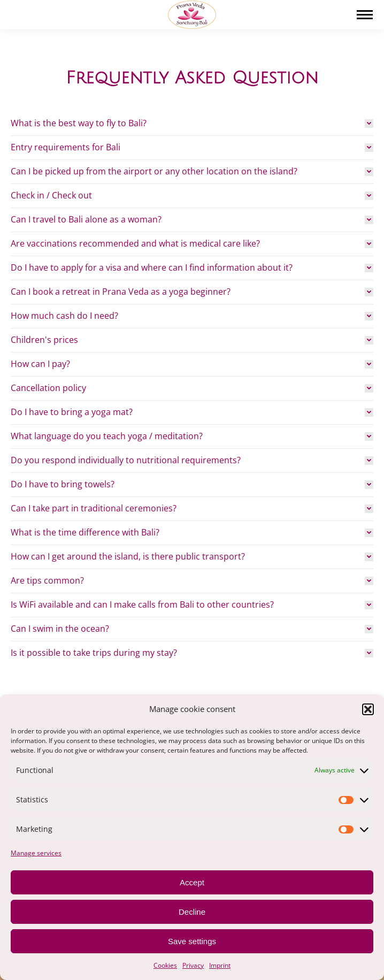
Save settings (192, 941)
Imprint (220, 965)
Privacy (193, 965)
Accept (192, 882)
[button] (368, 709)
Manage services (36, 853)
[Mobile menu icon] (365, 15)
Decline (192, 912)
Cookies (165, 965)
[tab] (192, 123)
